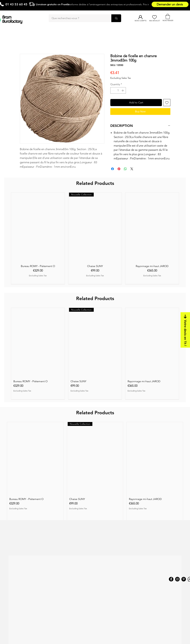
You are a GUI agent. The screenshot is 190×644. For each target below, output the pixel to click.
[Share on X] (132, 169)
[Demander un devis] (170, 4)
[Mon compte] (141, 17)
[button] (168, 16)
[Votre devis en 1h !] (185, 330)
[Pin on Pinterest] (119, 169)
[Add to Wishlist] (167, 103)
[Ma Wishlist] (155, 17)
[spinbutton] (118, 90)
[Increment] (123, 90)
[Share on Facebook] (113, 169)
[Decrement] (113, 90)
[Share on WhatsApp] (125, 169)
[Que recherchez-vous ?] (78, 18)
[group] (95, 238)
